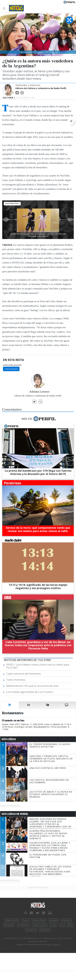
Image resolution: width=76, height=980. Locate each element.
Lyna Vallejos (11, 369)
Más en (39, 419)
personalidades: (12, 365)
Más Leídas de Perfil (15, 814)
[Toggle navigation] (5, 8)
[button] (71, 121)
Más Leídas (9, 739)
